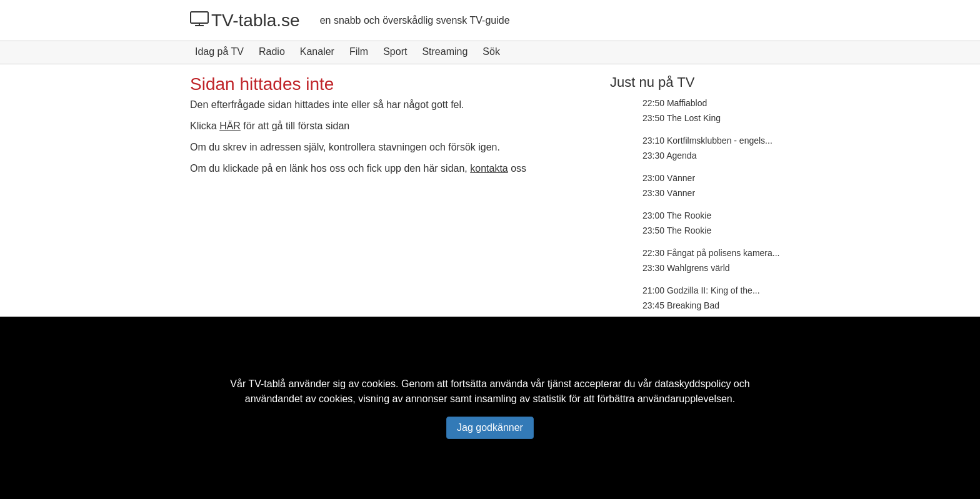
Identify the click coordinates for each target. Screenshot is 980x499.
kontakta (489, 168)
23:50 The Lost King (682, 118)
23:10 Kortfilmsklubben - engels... (707, 141)
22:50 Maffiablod (675, 103)
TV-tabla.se (245, 20)
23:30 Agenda (669, 156)
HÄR (230, 126)
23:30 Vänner (669, 193)
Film (359, 52)
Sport (395, 52)
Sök (491, 52)
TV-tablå (267, 384)
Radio (272, 52)
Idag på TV (219, 52)
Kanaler (317, 52)
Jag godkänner (490, 427)
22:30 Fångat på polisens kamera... (711, 253)
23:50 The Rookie (677, 230)
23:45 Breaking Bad (681, 305)
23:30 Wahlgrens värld (686, 268)
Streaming (445, 52)
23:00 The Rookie (677, 215)
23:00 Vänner (669, 178)
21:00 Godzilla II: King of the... (701, 290)
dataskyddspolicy (693, 384)
